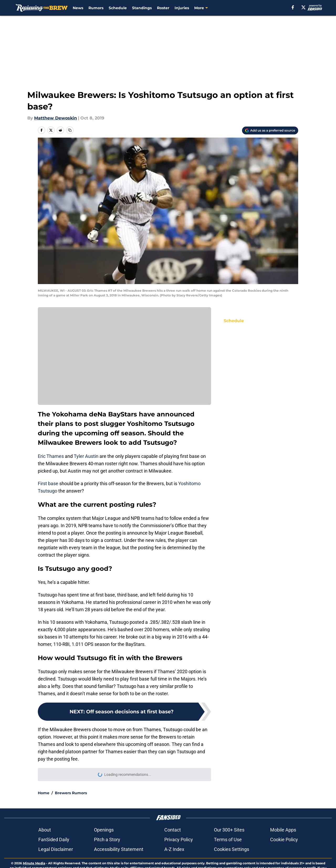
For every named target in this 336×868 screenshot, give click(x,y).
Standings (142, 8)
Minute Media (34, 863)
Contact (173, 830)
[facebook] (293, 7)
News (78, 8)
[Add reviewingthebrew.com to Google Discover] (270, 130)
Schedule (118, 8)
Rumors (96, 8)
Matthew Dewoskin (56, 118)
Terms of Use (228, 840)
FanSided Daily (54, 840)
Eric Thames (51, 456)
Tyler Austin (86, 456)
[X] (303, 7)
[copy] (70, 130)
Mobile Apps (283, 830)
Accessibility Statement (119, 849)
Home (44, 793)
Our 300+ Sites (229, 830)
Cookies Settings (232, 849)
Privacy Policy (179, 840)
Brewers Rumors (71, 793)
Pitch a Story (107, 840)
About (45, 830)
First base (48, 483)
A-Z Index (174, 849)
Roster (163, 8)
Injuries (182, 8)
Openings (104, 830)
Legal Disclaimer (56, 849)
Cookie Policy (284, 840)
